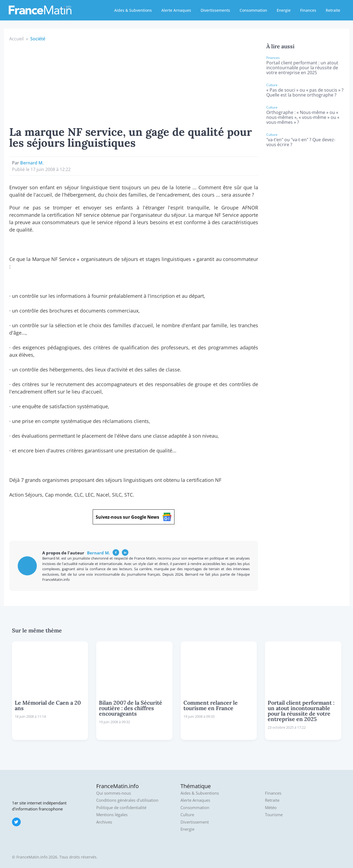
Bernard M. (32, 163)
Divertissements (215, 10)
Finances (308, 10)
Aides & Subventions (133, 10)
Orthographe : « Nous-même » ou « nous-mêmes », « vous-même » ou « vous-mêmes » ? (303, 117)
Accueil (16, 39)
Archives (104, 822)
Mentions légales (112, 815)
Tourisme (274, 815)
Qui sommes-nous (114, 793)
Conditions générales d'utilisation (127, 800)
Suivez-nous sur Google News (134, 517)
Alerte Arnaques (176, 10)
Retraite (333, 10)
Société (38, 39)
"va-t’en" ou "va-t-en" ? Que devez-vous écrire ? (301, 142)
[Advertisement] (134, 83)
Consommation (253, 10)
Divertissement (195, 822)
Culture (187, 815)
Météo (271, 808)
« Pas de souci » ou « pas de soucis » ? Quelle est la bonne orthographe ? (305, 92)
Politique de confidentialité (121, 808)
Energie (284, 10)
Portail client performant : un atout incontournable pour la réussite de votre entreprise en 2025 (302, 68)
